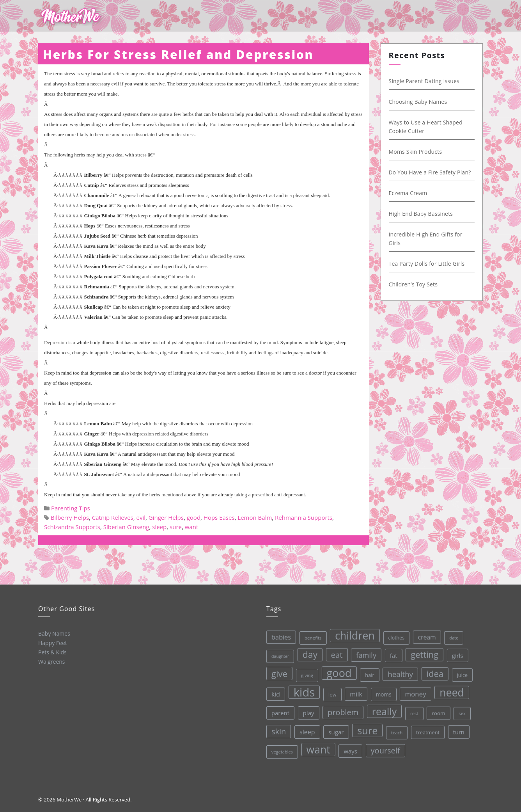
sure (176, 527)
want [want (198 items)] (318, 748)
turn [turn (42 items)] (458, 728)
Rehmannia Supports (304, 517)
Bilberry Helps (70, 517)
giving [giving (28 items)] (305, 674)
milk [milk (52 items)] (354, 692)
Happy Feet (52, 642)
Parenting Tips (71, 508)
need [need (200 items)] (450, 688)
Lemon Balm (255, 517)
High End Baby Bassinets (423, 214)
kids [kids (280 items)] (303, 691)
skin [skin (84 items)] (278, 731)
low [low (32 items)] (331, 693)
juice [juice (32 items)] (460, 671)
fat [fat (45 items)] (391, 652)
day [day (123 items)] (307, 654)
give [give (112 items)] (277, 673)
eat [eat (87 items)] (334, 653)
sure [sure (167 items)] (367, 728)
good (194, 517)
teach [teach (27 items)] (396, 730)
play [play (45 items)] (307, 712)
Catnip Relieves (113, 517)
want (192, 527)
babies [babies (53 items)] (278, 637)
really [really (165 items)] (383, 708)
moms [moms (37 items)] (382, 692)
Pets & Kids (52, 652)
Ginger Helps (166, 517)
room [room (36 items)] (437, 710)
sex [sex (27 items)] (461, 709)
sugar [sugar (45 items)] (335, 730)
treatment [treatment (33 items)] (427, 729)
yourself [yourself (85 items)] (385, 748)
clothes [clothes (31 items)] (393, 635)
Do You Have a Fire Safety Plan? (432, 172)
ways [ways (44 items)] (350, 749)
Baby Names (53, 633)
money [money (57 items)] (414, 691)
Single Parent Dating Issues (426, 81)
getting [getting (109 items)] (422, 651)
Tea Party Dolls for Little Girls (428, 264)
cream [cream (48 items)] (424, 633)
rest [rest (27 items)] (413, 710)
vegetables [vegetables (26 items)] (282, 751)
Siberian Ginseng (126, 527)
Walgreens (51, 661)
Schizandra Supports (72, 527)
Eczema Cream (410, 193)
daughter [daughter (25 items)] (278, 656)
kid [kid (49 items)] (274, 694)
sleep (159, 527)
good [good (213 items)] (337, 672)
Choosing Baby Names (420, 102)
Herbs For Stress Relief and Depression (178, 54)
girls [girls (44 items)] (455, 651)
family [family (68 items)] (363, 653)
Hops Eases (219, 517)
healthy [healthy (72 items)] (398, 671)
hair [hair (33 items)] (368, 673)
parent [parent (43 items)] (279, 713)
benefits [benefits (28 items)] (310, 637)
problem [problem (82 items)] (342, 711)
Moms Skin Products (417, 152)
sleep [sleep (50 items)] (307, 731)
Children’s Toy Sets (415, 284)
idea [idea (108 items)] (433, 670)
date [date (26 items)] (451, 634)
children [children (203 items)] (352, 633)
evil (141, 517)
